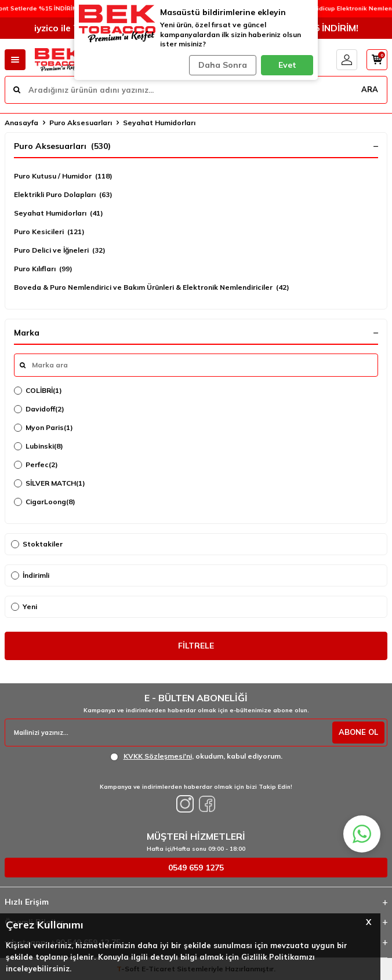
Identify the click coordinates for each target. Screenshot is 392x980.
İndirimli (30, 575)
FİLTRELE (196, 646)
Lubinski (39, 446)
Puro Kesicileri (49, 232)
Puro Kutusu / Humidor (63, 176)
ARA (370, 89)
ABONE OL (358, 732)
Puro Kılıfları (43, 269)
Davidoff (39, 409)
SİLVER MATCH (50, 483)
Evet (287, 65)
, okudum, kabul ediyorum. (196, 756)
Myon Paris (43, 428)
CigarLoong (45, 502)
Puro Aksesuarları (81, 123)
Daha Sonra (223, 65)
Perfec (36, 465)
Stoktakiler (37, 544)
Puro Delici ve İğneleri (60, 250)
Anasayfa (21, 123)
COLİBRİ (38, 391)
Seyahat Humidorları (59, 213)
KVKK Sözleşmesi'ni (158, 756)
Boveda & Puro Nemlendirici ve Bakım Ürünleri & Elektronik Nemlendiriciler (152, 287)
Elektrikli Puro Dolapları (63, 195)
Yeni (24, 606)
